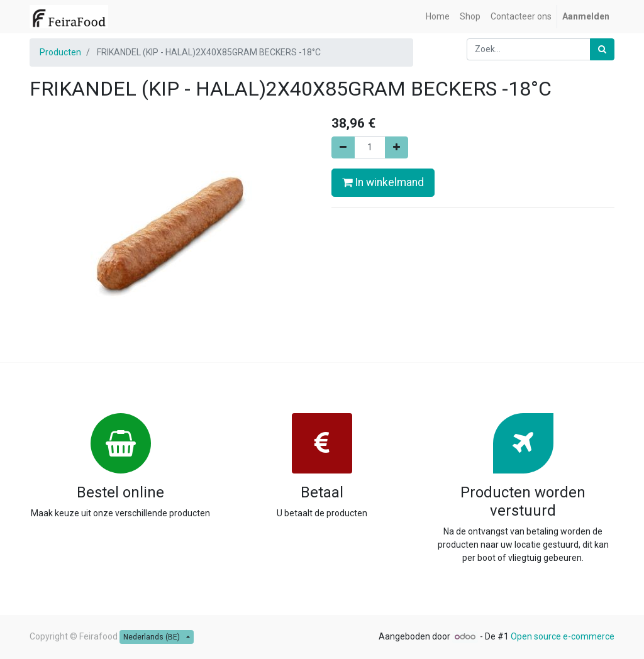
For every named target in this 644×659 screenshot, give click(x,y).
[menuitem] (438, 17)
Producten (60, 52)
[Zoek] (602, 49)
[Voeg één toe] (397, 147)
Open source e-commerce (563, 636)
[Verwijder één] (343, 147)
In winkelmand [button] (383, 182)
